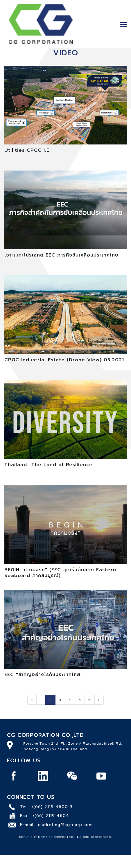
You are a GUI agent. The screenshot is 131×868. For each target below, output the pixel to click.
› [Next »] (99, 700)
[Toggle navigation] (123, 24)
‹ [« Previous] (32, 700)
